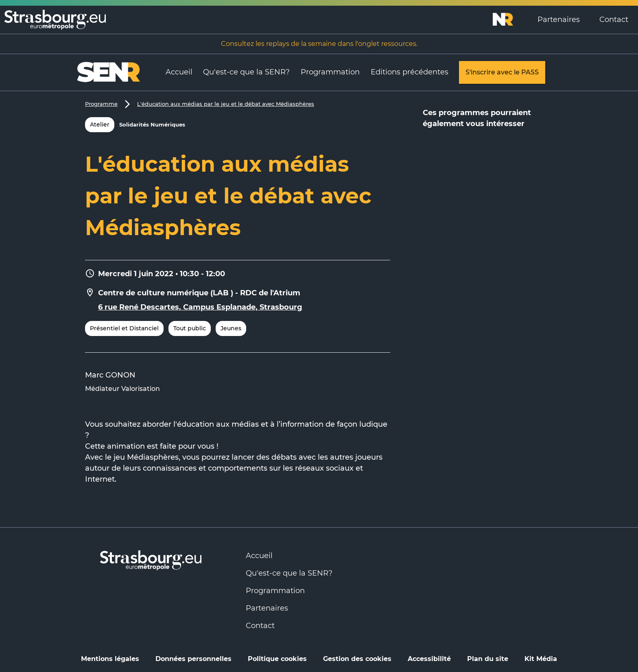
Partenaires (559, 20)
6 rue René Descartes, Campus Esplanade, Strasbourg (200, 307)
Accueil (179, 72)
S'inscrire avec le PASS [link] (502, 72)
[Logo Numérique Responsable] (510, 20)
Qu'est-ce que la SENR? (246, 72)
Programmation (330, 72)
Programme (101, 104)
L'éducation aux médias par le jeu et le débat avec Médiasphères (226, 104)
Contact (614, 20)
